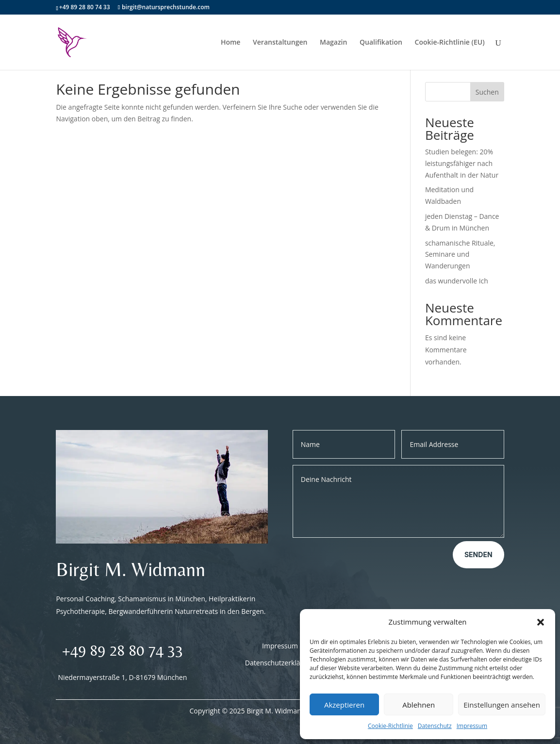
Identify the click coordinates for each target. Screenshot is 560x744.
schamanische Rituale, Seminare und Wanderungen (460, 255)
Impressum (472, 726)
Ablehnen (419, 705)
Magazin (333, 43)
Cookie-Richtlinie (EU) (450, 43)
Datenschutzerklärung (280, 663)
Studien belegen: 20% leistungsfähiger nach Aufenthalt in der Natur (462, 163)
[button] (541, 622)
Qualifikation (381, 43)
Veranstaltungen (280, 43)
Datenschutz (435, 726)
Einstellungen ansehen (502, 705)
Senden (478, 554)
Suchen (487, 92)
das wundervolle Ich (457, 281)
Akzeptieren (344, 705)
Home (231, 43)
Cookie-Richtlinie (390, 726)
